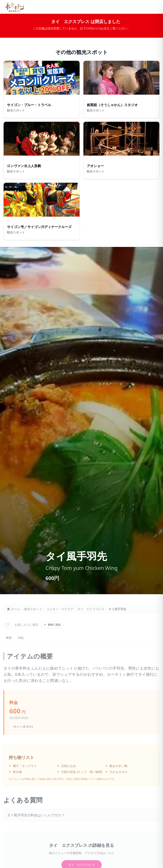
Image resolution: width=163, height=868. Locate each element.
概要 (9, 638)
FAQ (21, 638)
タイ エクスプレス (91, 609)
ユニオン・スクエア (60, 609)
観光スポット (33, 609)
